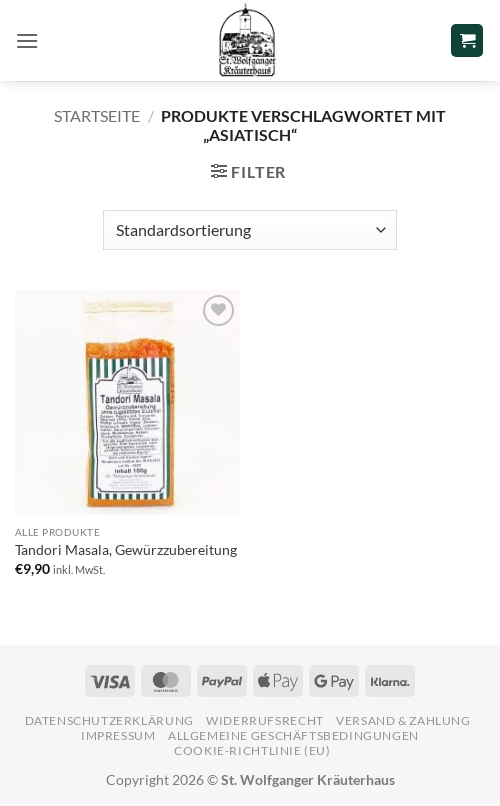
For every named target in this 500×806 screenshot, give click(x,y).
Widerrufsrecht (265, 720)
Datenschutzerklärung (109, 720)
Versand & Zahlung (403, 720)
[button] (27, 40)
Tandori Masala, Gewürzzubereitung (126, 550)
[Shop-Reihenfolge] (249, 230)
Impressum (118, 735)
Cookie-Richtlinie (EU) (252, 750)
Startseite (97, 115)
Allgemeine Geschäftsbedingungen (293, 735)
